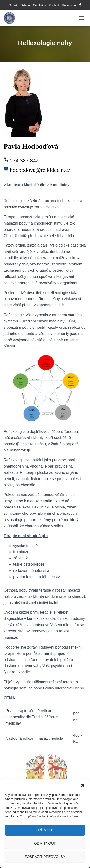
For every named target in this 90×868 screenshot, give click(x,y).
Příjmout (45, 830)
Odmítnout (45, 843)
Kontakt (54, 5)
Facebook (80, 6)
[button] (83, 785)
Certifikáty (39, 5)
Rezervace (69, 5)
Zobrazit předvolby (45, 857)
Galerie (25, 5)
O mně (13, 5)
